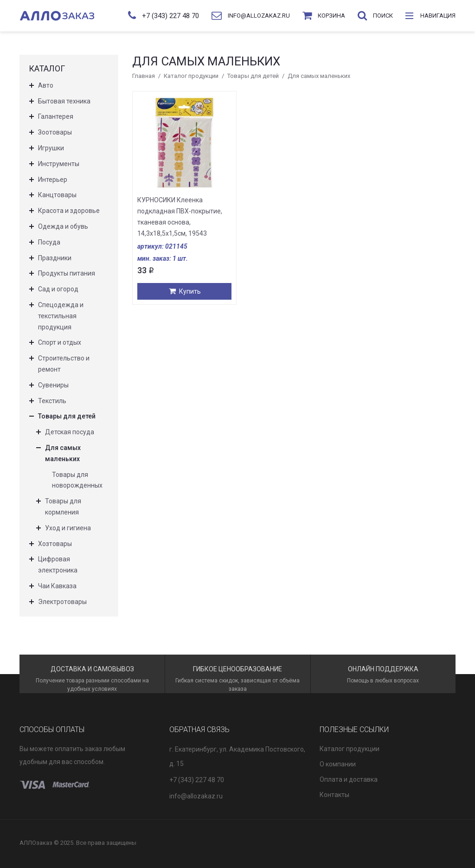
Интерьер (53, 180)
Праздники (55, 258)
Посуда (49, 242)
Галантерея (56, 116)
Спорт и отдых (60, 342)
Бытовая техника (64, 101)
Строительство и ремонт (64, 364)
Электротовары (62, 602)
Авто (46, 85)
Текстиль (52, 401)
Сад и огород (58, 289)
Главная (144, 76)
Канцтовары (57, 195)
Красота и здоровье (69, 211)
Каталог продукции (191, 76)
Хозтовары (55, 544)
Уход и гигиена (68, 528)
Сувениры (53, 385)
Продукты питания (67, 273)
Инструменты (59, 164)
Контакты (334, 795)
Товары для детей (253, 76)
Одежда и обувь (63, 226)
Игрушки (51, 148)
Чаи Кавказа (57, 586)
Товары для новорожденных (77, 480)
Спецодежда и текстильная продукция (61, 316)
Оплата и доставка (349, 779)
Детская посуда (70, 432)
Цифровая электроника (58, 565)
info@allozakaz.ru (196, 796)
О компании (338, 764)
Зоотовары (55, 132)
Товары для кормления (63, 507)
